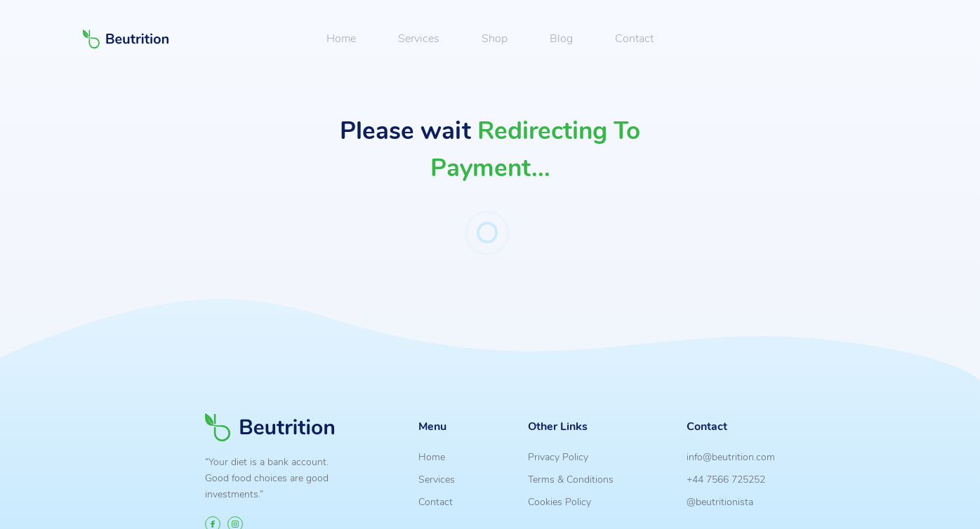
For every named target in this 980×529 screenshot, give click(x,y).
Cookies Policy (559, 502)
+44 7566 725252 (726, 479)
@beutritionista (720, 502)
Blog (561, 39)
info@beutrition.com (731, 457)
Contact (634, 39)
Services (419, 39)
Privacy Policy (558, 457)
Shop (495, 39)
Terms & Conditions (571, 479)
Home (341, 39)
